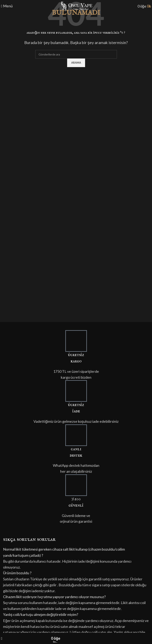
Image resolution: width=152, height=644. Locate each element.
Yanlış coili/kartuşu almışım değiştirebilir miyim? (41, 614)
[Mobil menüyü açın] (7, 6)
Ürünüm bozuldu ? (17, 573)
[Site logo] (76, 6)
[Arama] (76, 54)
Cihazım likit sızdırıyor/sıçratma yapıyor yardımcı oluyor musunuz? (54, 597)
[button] (76, 552)
